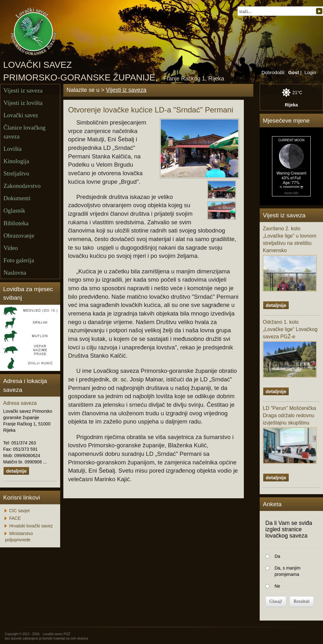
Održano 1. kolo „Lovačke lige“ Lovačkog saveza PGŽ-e (290, 348)
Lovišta (13, 149)
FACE (15, 518)
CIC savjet (19, 511)
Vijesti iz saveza (23, 90)
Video (11, 248)
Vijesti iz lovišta (23, 103)
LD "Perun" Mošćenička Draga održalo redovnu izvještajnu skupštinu (290, 435)
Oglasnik (14, 210)
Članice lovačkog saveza (24, 132)
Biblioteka (16, 223)
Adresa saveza (20, 403)
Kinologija (16, 161)
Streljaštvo (16, 173)
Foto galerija (19, 260)
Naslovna (15, 273)
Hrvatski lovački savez (31, 526)
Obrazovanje (19, 236)
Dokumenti (17, 198)
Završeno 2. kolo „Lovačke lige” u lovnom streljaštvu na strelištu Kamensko (290, 258)
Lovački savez (21, 115)
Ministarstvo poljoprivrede (19, 537)
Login (310, 72)
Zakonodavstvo (22, 186)
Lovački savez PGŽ (56, 634)
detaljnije (16, 471)
